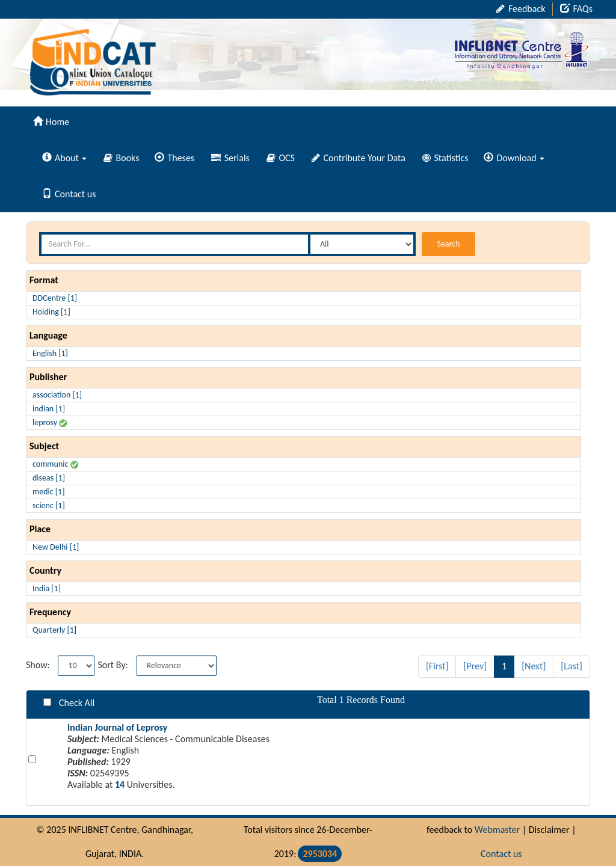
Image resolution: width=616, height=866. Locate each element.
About (64, 158)
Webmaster (497, 830)
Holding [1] (51, 312)
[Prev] (475, 666)
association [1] (57, 395)
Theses (174, 158)
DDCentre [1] (55, 298)
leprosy (50, 422)
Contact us (69, 194)
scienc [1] (49, 505)
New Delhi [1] (56, 547)
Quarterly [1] (54, 630)
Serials (230, 158)
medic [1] (48, 492)
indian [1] (49, 409)
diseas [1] (49, 478)
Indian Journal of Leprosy (117, 727)
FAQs (576, 9)
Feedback (521, 9)
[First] (437, 666)
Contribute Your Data (359, 158)
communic (55, 464)
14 (120, 785)
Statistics (445, 158)
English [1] (50, 353)
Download (514, 158)
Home (51, 122)
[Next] (534, 666)
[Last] (571, 666)
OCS (281, 158)
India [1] (47, 588)
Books (122, 158)
